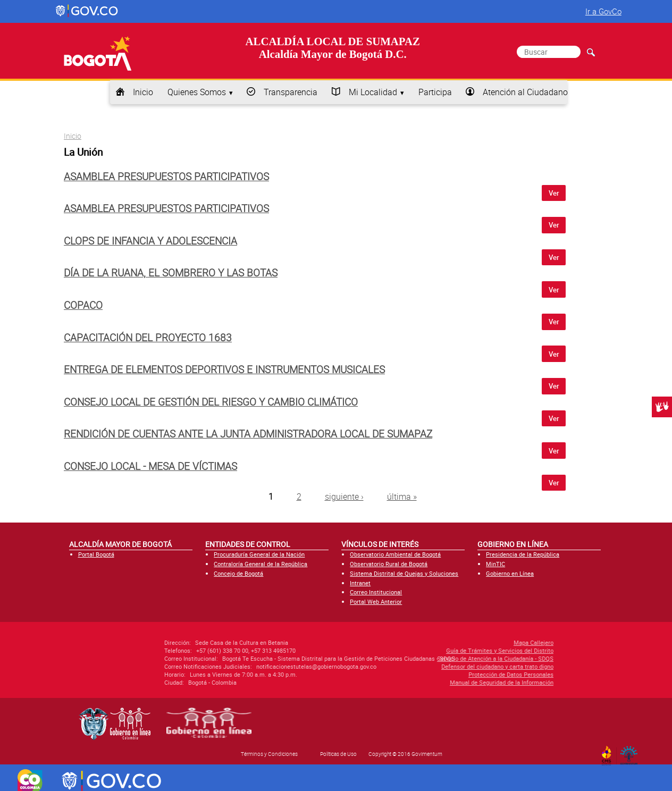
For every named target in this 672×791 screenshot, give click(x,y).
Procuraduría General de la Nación (259, 554)
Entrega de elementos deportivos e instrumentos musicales (224, 369)
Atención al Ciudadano (525, 92)
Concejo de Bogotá (238, 573)
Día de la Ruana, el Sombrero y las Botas (171, 273)
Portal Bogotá (96, 554)
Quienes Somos (197, 92)
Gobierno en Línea (510, 573)
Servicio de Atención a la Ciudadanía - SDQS (435, 658)
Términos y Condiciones (269, 754)
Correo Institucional (376, 592)
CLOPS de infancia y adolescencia (150, 241)
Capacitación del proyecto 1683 (148, 338)
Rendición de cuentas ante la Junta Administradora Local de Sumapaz (248, 434)
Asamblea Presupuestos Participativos (166, 176)
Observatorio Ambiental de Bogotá (395, 554)
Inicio (143, 92)
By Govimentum (631, 752)
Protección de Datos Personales (451, 674)
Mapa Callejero (473, 642)
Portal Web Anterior (376, 601)
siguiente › (344, 497)
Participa (435, 92)
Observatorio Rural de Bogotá (389, 564)
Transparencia (291, 92)
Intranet (360, 583)
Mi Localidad (373, 92)
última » (402, 497)
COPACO (83, 305)
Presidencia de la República (523, 554)
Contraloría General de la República (261, 564)
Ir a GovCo (603, 11)
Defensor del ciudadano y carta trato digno (437, 666)
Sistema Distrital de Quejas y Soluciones (404, 573)
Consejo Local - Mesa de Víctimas (150, 466)
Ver (554, 193)
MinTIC (495, 564)
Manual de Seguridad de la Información (442, 682)
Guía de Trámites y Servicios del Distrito (440, 650)
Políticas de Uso (338, 754)
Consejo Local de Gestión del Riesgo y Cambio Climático (211, 402)
